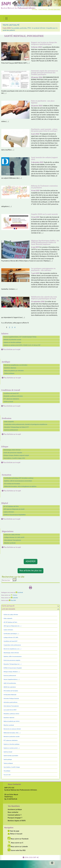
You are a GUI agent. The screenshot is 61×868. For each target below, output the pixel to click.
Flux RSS (12, 600)
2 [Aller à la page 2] (9, 328)
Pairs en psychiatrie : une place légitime (43, 102)
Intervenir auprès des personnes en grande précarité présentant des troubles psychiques (45, 73)
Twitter (14, 595)
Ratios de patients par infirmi (12, 721)
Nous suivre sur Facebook (18, 839)
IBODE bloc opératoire (10, 687)
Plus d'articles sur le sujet (12, 350)
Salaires (5, 334)
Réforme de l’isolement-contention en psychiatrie (44, 187)
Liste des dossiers (8, 609)
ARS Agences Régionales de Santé (14, 509)
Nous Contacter (14, 785)
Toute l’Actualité (8, 606)
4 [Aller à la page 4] (15, 328)
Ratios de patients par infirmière (14, 371)
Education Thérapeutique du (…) (12, 664)
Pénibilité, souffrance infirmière (13, 396)
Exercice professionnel (11, 430)
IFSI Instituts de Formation (12, 484)
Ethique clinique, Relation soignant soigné (16, 456)
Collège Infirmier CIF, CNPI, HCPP (14, 538)
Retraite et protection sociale (12, 340)
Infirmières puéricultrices (11, 702)
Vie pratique (7, 771)
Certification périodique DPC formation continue (19, 478)
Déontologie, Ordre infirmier (12, 450)
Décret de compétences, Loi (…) (12, 649)
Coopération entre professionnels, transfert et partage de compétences (26, 425)
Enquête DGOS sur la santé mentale (44, 214)
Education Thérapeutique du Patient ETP (16, 427)
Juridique (6, 362)
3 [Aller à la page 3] (12, 328)
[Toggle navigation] (6, 18)
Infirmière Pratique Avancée (11, 699)
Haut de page (13, 831)
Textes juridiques (9, 374)
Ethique (5, 447)
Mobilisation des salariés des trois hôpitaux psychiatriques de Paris (44, 298)
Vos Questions (14, 806)
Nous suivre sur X (15, 843)
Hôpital (5, 503)
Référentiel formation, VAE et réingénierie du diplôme (20, 487)
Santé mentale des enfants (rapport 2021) (44, 159)
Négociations (8, 532)
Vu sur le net (7, 775)
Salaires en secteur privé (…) (12, 748)
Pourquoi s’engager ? (15, 818)
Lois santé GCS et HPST (10, 710)
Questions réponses (10, 368)
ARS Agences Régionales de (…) (12, 626)
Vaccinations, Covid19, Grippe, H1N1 (14, 458)
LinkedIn (14, 598)
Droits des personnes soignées (13, 453)
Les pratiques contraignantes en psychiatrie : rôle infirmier (43, 270)
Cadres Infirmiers (9, 512)
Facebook (19, 593)
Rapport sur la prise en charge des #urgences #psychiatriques (44, 43)
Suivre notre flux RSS (17, 851)
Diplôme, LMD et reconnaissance (13, 657)
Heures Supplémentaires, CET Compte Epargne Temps (20, 337)
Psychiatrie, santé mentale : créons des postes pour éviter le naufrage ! (44, 130)
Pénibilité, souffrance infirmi (11, 714)
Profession (7, 418)
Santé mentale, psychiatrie (11, 756)
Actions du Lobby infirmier (12, 535)
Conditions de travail (11, 390)
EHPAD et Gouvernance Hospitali (13, 668)
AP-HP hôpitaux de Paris (11, 507)
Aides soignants (9, 422)
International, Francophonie (13, 540)
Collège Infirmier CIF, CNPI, (11, 638)
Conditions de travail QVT (11, 393)
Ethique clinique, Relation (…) (12, 672)
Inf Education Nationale (10, 695)
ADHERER (30, 562)
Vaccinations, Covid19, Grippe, (12, 767)
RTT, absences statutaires (11, 399)
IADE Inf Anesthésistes (10, 683)
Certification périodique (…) (11, 634)
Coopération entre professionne (12, 645)
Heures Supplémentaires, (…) (12, 679)
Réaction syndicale (10, 543)
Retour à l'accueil (15, 834)
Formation (7, 475)
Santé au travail (8, 402)
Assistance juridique (15, 810)
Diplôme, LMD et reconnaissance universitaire (18, 481)
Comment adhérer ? (15, 815)
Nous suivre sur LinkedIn (18, 847)
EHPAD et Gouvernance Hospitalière (15, 515)
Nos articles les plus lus (30, 571)
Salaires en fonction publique (12, 343)
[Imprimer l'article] (30, 588)
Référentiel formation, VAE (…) (12, 733)
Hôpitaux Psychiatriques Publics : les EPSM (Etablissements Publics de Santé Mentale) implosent (45, 243)
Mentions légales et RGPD (17, 821)
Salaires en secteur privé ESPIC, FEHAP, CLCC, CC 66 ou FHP (22, 345)
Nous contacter (13, 812)
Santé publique (8, 760)
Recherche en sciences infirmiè (12, 729)
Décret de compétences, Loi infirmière (16, 365)
